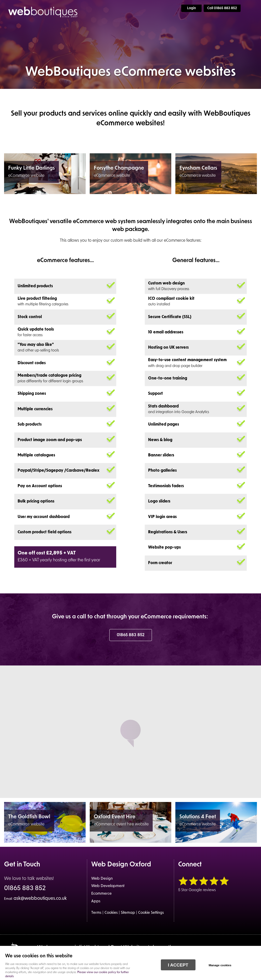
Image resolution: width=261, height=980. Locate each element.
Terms (96, 913)
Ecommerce (101, 894)
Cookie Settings (151, 913)
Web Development (108, 886)
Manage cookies (220, 965)
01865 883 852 (131, 635)
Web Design (102, 879)
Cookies (111, 913)
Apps (96, 901)
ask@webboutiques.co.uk (35, 899)
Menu (252, 8)
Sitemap (128, 913)
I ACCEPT (178, 965)
